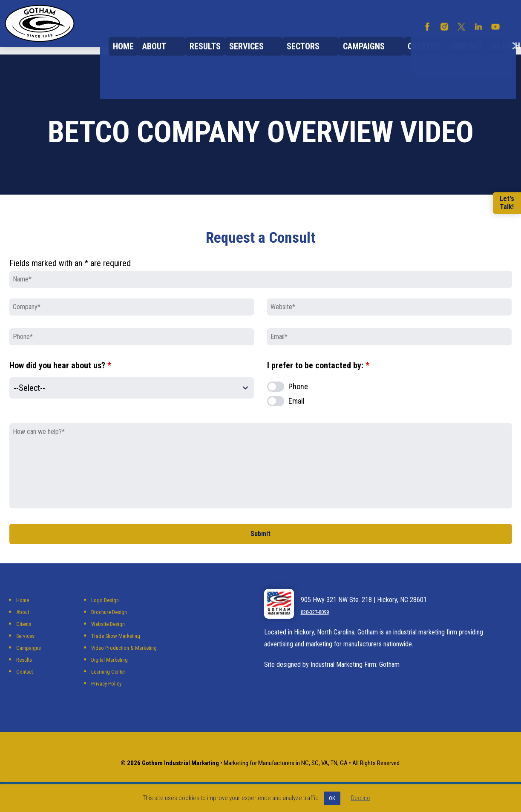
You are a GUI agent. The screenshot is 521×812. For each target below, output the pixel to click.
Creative (422, 39)
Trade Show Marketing (121, 653)
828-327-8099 (320, 630)
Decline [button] (361, 798)
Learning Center (112, 689)
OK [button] (332, 798)
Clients (25, 641)
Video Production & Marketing (131, 665)
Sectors (318, 39)
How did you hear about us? (60, 378)
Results (224, 39)
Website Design (112, 641)
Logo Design (108, 618)
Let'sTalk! (504, 203)
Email (296, 414)
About (183, 39)
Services (270, 39)
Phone (298, 399)
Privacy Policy (110, 701)
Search (505, 39)
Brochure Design (113, 630)
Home (148, 39)
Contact (470, 39)
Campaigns (369, 39)
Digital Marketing (114, 677)
